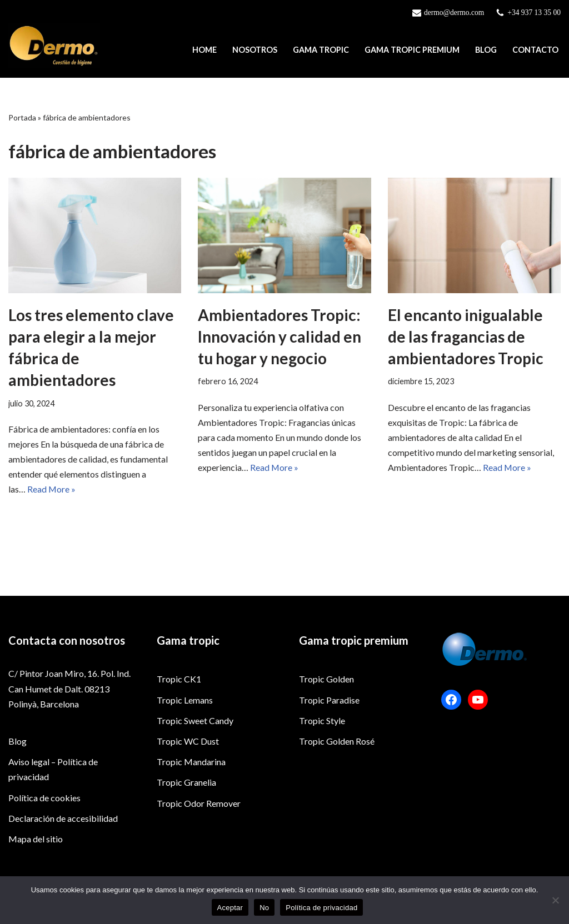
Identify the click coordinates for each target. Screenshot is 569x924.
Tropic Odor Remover (199, 845)
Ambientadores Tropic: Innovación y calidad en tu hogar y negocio (279, 337)
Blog (486, 50)
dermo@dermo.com (454, 12)
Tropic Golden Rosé (337, 783)
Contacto (535, 50)
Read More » (52, 489)
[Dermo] (54, 46)
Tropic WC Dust (188, 783)
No (264, 908)
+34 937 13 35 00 (534, 12)
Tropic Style (322, 762)
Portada (22, 117)
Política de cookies (44, 839)
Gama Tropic (321, 50)
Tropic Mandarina (191, 804)
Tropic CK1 (179, 721)
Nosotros (255, 50)
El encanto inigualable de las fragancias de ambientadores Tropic (466, 337)
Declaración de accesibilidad (63, 860)
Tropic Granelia (186, 824)
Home (204, 50)
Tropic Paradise (329, 742)
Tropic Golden (326, 721)
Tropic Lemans (185, 742)
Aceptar (230, 908)
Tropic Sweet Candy (195, 762)
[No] (555, 900)
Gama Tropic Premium (412, 50)
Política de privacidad (321, 908)
